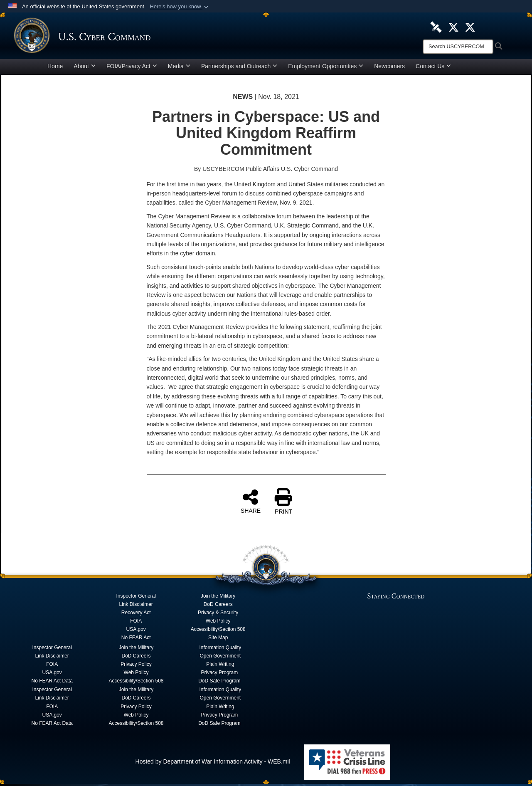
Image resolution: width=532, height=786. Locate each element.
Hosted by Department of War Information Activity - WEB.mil (213, 764)
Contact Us (433, 68)
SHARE (251, 503)
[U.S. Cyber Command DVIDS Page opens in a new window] (436, 27)
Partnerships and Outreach (239, 68)
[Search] (458, 47)
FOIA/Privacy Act (132, 68)
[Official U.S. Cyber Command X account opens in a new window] (453, 27)
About (85, 68)
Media (179, 68)
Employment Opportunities (326, 68)
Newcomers (389, 68)
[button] (180, 7)
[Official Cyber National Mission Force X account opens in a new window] (470, 27)
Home (55, 68)
